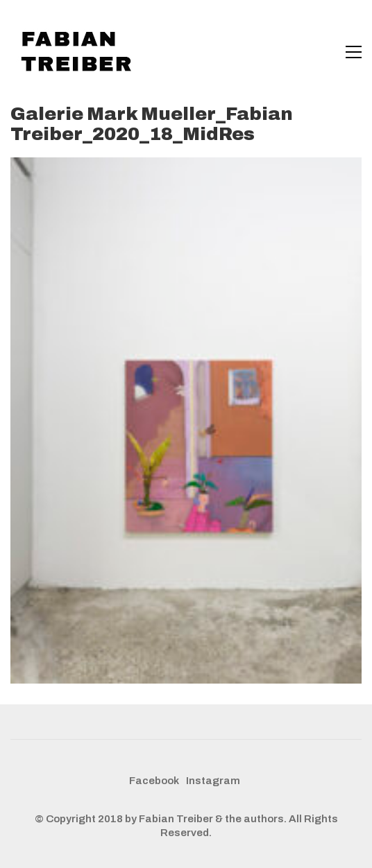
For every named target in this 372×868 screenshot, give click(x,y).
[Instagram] (213, 781)
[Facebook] (154, 781)
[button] (354, 52)
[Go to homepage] (80, 52)
